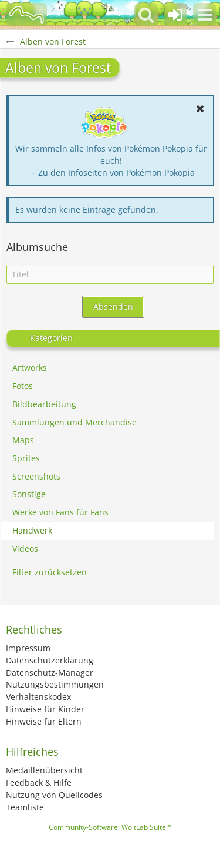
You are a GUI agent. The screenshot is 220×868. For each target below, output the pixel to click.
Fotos (23, 386)
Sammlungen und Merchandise (75, 422)
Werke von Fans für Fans (60, 512)
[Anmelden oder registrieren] (175, 15)
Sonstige (29, 494)
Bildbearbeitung (44, 404)
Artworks (30, 368)
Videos (25, 549)
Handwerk (32, 530)
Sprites (26, 458)
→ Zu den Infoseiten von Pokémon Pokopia (111, 172)
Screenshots (36, 476)
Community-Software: (110, 827)
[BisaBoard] (26, 15)
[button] (205, 15)
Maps (23, 440)
